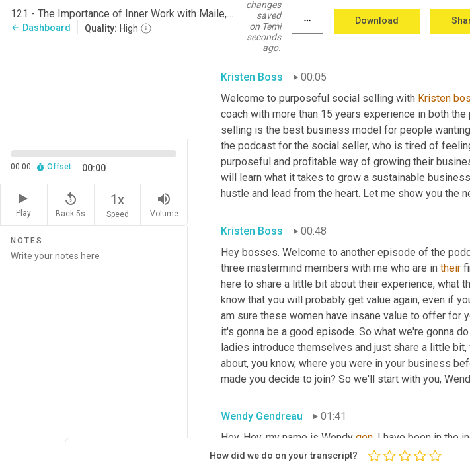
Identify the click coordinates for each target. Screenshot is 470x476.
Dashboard (41, 28)
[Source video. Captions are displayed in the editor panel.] (94, 89)
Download (377, 20)
